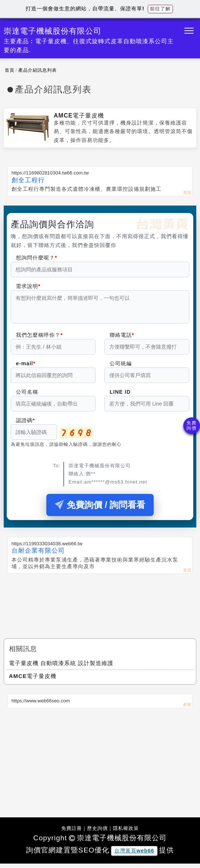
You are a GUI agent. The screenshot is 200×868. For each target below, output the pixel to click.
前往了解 (160, 9)
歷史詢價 (97, 833)
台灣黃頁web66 (134, 855)
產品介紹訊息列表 (37, 70)
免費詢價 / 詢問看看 (100, 509)
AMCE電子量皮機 (79, 116)
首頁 (10, 70)
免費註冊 (71, 833)
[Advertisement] (100, 604)
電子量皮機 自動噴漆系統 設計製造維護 (61, 667)
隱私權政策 (126, 833)
